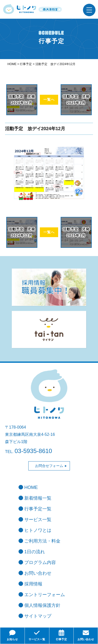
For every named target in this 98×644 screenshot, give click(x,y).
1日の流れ (32, 552)
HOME (28, 487)
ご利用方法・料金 (39, 541)
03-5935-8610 (33, 451)
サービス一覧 (35, 520)
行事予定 (62, 635)
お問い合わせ (35, 573)
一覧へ (49, 99)
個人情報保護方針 (39, 605)
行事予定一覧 (35, 509)
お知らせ (12, 635)
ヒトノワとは (35, 530)
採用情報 (30, 584)
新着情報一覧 (35, 498)
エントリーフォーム (42, 595)
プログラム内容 (37, 562)
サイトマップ (35, 616)
